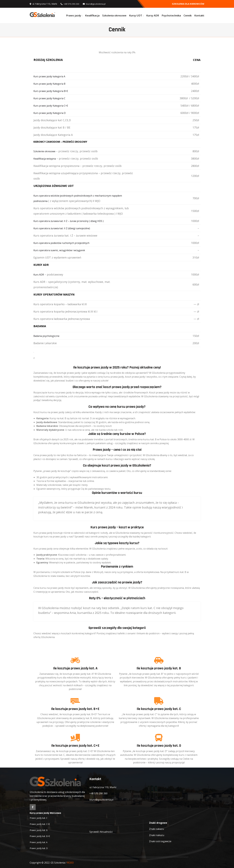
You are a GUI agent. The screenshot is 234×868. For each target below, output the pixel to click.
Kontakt (199, 15)
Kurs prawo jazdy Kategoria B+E (54, 91)
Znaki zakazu (156, 829)
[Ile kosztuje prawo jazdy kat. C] (159, 701)
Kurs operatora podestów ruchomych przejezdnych (66, 243)
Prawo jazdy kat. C (40, 818)
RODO (70, 862)
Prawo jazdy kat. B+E (41, 836)
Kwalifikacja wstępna (47, 158)
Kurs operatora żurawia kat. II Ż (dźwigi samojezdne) (67, 228)
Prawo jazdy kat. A (40, 842)
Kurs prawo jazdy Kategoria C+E (54, 106)
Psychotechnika (171, 15)
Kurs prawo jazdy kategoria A (52, 76)
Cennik (188, 15)
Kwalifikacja (92, 15)
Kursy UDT (136, 15)
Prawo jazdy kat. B (40, 830)
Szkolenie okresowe (46, 151)
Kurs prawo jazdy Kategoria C (52, 98)
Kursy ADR (153, 15)
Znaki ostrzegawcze (160, 841)
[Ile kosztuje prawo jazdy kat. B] (159, 660)
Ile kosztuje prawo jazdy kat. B (159, 668)
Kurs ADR (39, 274)
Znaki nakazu (157, 835)
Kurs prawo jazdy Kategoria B (52, 84)
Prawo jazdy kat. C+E (41, 824)
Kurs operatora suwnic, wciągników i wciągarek (64, 250)
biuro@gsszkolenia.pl (98, 4)
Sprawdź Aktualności (101, 832)
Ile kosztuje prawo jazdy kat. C (159, 709)
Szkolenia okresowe (114, 15)
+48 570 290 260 (71, 4)
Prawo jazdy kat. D (40, 848)
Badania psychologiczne (49, 336)
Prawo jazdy (74, 15)
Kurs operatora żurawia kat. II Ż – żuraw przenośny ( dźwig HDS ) (75, 221)
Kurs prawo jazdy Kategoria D (52, 113)
